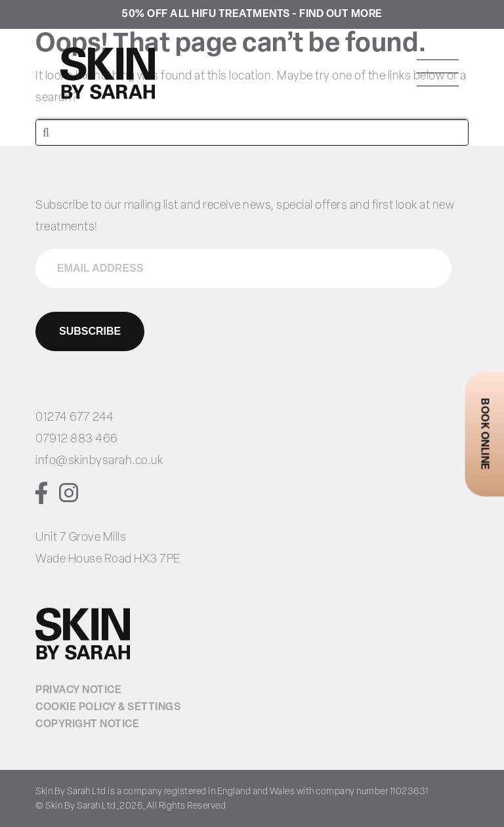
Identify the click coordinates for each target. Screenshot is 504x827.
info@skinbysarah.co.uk (99, 461)
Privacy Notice (78, 690)
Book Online (484, 435)
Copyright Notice (87, 725)
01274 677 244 (75, 418)
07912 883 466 (77, 439)
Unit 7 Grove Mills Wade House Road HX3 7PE (108, 549)
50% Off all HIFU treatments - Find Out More (252, 14)
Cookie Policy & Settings (108, 708)
